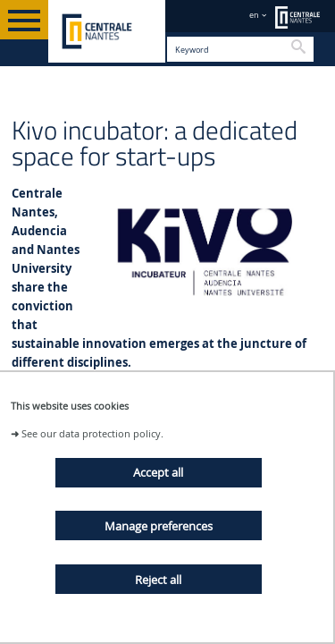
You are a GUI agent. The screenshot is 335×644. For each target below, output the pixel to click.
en (254, 15)
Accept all (158, 472)
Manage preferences (159, 526)
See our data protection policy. (92, 433)
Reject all (158, 580)
